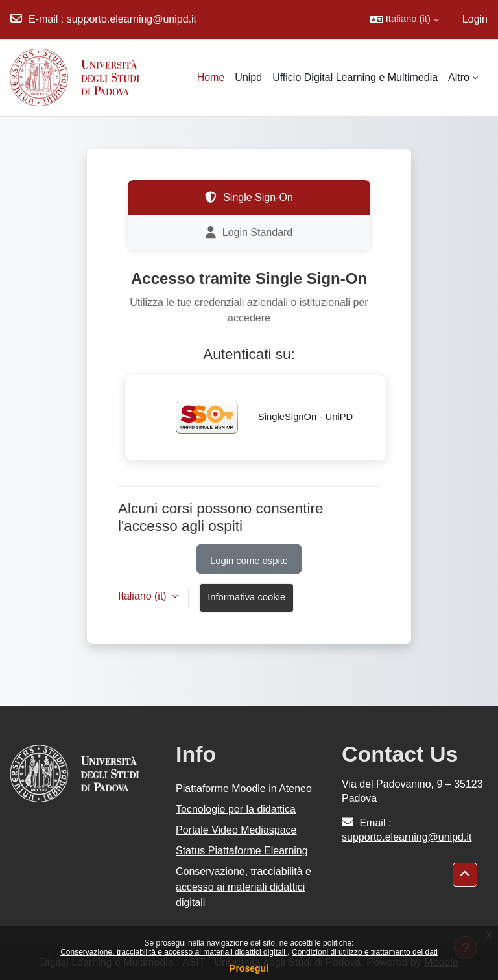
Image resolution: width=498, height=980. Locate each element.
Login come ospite (249, 561)
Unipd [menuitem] (248, 77)
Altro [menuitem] (459, 77)
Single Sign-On (249, 198)
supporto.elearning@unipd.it (132, 19)
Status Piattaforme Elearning (242, 851)
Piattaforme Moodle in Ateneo (244, 788)
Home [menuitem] (211, 77)
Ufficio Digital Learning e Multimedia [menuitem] (355, 77)
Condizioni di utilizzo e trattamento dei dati (365, 952)
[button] (405, 19)
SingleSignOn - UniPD (256, 417)
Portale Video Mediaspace (236, 830)
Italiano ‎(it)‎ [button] (144, 596)
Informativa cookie (246, 597)
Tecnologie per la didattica (236, 809)
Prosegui (249, 968)
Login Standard (249, 233)
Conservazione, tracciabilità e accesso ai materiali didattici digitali (174, 952)
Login (475, 19)
